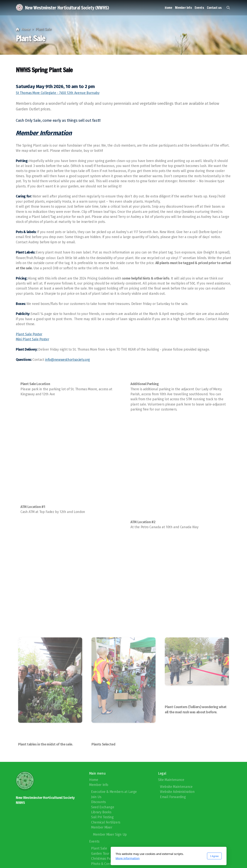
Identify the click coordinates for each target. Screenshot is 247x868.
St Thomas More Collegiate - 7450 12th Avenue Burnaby (58, 93)
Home (26, 29)
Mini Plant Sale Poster (32, 339)
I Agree (169, 856)
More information (82, 858)
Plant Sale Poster (29, 334)
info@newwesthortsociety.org (67, 360)
